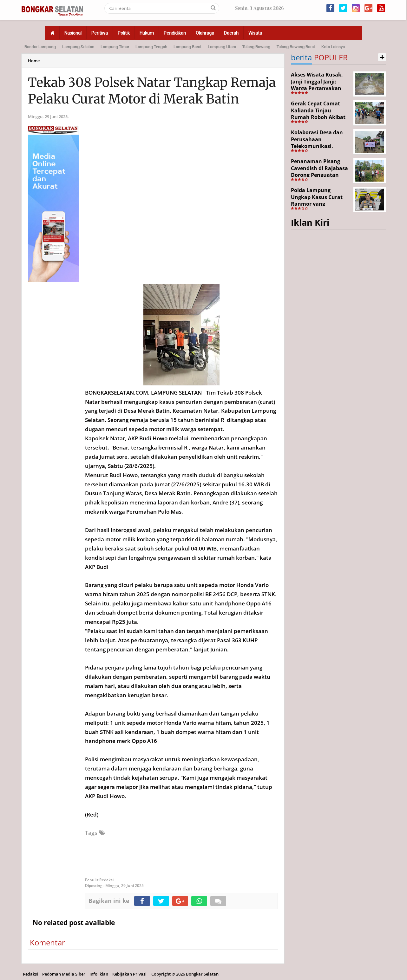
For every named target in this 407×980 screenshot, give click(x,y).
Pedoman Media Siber (64, 974)
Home (34, 61)
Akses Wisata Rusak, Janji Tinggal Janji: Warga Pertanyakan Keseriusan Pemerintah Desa (317, 88)
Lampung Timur (115, 47)
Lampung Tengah (151, 47)
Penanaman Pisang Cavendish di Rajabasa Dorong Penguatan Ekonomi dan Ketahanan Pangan (319, 175)
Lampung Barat (187, 47)
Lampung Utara (222, 47)
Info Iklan (99, 974)
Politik (124, 33)
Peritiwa (100, 33)
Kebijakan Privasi (129, 974)
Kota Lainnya (333, 47)
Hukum (147, 33)
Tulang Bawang (256, 47)
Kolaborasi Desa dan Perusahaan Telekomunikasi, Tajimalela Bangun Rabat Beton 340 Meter (320, 146)
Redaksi (30, 974)
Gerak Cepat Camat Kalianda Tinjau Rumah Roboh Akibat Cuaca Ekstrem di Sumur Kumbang (318, 117)
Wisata (255, 33)
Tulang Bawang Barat (296, 47)
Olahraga (205, 33)
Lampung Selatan (78, 47)
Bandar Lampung (40, 47)
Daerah (231, 33)
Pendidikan (175, 33)
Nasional (73, 33)
